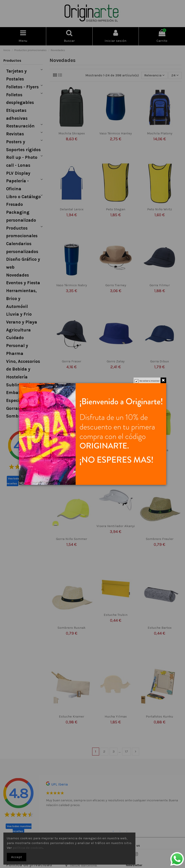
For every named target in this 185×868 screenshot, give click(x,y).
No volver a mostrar (149, 381)
